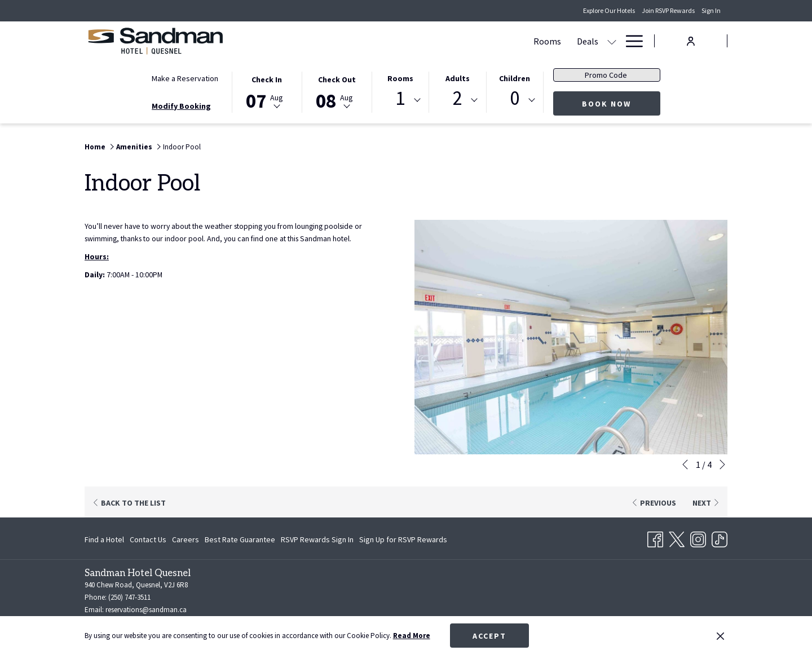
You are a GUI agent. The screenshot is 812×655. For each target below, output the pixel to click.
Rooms (400, 78)
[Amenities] (579, 41)
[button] (267, 91)
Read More (412, 636)
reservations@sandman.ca (146, 610)
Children (515, 78)
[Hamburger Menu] (630, 41)
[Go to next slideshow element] (722, 464)
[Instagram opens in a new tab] (698, 538)
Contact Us (148, 539)
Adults (458, 78)
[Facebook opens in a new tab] (655, 538)
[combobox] (400, 100)
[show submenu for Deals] (395, 41)
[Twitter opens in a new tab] (677, 538)
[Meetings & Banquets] (450, 41)
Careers (186, 539)
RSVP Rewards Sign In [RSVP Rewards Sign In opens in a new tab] (317, 541)
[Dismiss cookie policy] (720, 636)
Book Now (606, 104)
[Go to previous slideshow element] (685, 464)
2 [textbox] (458, 98)
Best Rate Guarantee (240, 539)
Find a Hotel (104, 539)
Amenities (134, 147)
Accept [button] (489, 636)
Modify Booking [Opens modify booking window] (181, 106)
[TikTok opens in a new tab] (720, 538)
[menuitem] (106, 539)
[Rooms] (331, 41)
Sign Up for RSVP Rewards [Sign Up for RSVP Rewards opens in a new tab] (403, 541)
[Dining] (530, 41)
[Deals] (371, 41)
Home (95, 147)
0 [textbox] (515, 98)
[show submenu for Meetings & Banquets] (504, 41)
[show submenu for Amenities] (612, 41)
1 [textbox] (400, 98)
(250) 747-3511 (129, 597)
